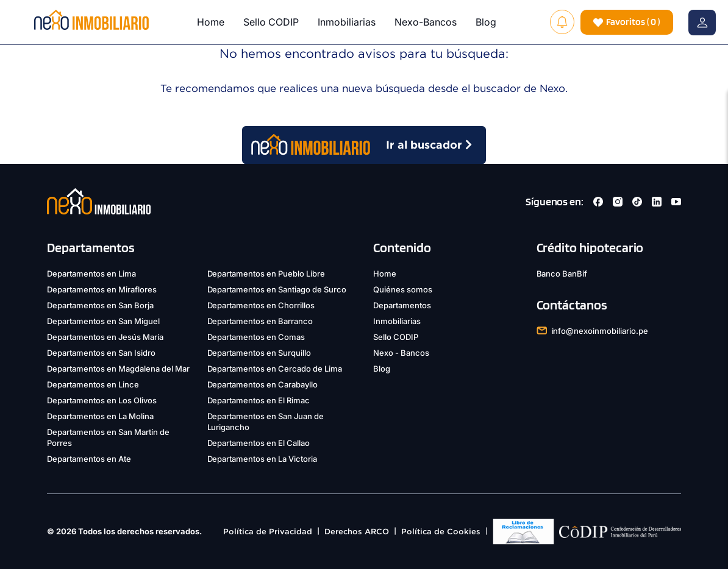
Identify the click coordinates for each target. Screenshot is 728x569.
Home (211, 22)
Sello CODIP (271, 22)
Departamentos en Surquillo (259, 353)
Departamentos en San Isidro (101, 353)
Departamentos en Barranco (260, 321)
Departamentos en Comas (256, 337)
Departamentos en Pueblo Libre (266, 274)
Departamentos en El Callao (259, 443)
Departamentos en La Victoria (262, 459)
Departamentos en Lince (93, 384)
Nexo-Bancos (426, 22)
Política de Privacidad (268, 532)
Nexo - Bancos (401, 353)
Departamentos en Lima (91, 274)
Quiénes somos (403, 289)
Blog (486, 22)
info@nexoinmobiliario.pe (600, 331)
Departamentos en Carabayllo (263, 384)
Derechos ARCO (357, 532)
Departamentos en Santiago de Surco (277, 289)
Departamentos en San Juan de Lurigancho (266, 422)
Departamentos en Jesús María (105, 337)
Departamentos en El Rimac (259, 400)
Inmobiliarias (347, 22)
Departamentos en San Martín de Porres (108, 437)
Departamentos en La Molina (100, 416)
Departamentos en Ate (89, 459)
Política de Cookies (441, 532)
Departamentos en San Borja (100, 305)
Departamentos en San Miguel (103, 321)
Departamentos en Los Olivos (102, 400)
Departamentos (402, 305)
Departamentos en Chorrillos (261, 305)
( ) (627, 22)
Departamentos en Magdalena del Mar (118, 369)
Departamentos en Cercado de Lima (275, 369)
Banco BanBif (562, 274)
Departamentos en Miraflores (102, 289)
